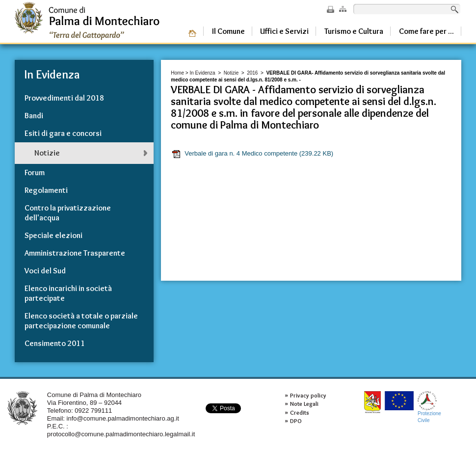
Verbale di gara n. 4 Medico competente (252, 154)
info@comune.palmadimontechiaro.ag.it (123, 418)
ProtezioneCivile (429, 407)
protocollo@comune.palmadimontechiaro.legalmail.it (121, 434)
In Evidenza (202, 73)
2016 (252, 73)
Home (177, 73)
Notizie (231, 73)
